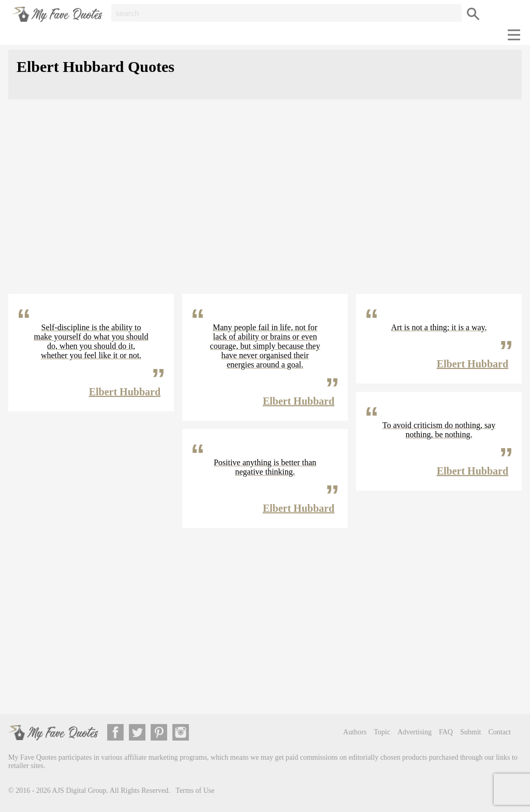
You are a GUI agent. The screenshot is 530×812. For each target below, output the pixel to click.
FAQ (446, 732)
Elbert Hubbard (125, 392)
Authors (355, 732)
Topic (382, 732)
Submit (470, 732)
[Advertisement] (265, 205)
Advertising (415, 732)
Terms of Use (195, 791)
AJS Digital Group (79, 791)
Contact (499, 732)
